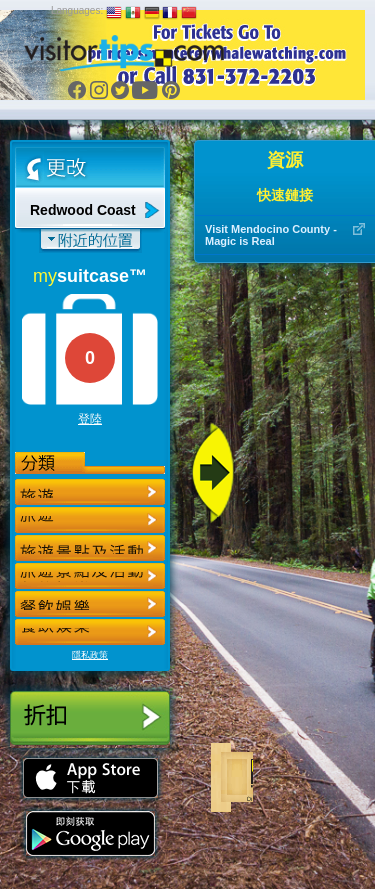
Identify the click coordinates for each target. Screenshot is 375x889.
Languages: (77, 10)
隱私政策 (90, 655)
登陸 (90, 419)
